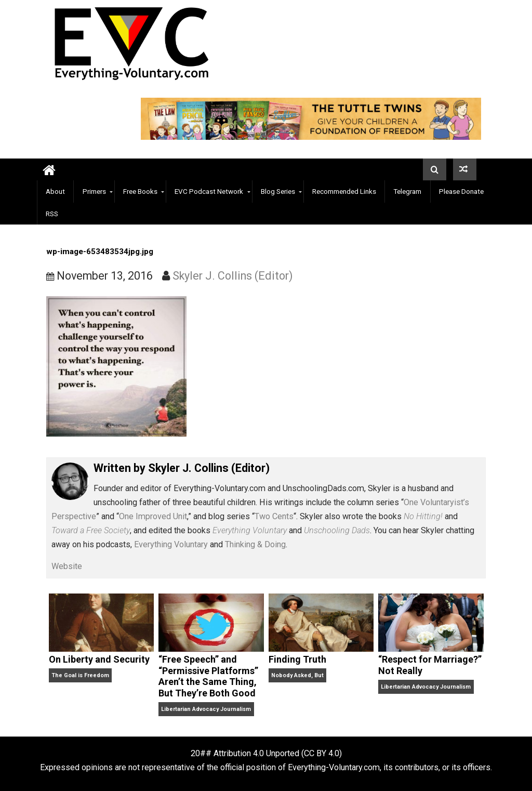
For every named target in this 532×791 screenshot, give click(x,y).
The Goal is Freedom (80, 675)
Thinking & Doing (255, 544)
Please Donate (461, 191)
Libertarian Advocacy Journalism (206, 709)
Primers (94, 191)
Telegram (407, 191)
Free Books (140, 191)
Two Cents (274, 516)
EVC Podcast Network (209, 191)
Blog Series (278, 191)
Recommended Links (344, 191)
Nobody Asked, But (297, 675)
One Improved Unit (153, 516)
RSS (52, 214)
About (55, 191)
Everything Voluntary (171, 544)
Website (67, 566)
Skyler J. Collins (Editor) (233, 276)
